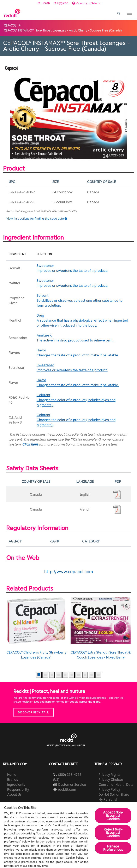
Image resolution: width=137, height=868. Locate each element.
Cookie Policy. (75, 858)
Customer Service (72, 784)
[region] (68, 835)
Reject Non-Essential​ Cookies (113, 833)
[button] (39, 675)
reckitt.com (67, 789)
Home (12, 775)
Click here (30, 444)
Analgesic (82, 338)
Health (43, 3)
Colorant (82, 400)
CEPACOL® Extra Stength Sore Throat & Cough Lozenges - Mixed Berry (101, 628)
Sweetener (82, 268)
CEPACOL (10, 25)
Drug (82, 321)
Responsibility (18, 789)
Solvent (82, 301)
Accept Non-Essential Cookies (113, 816)
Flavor (82, 353)
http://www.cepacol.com (69, 572)
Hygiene (61, 3)
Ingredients (16, 784)
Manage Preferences (113, 848)
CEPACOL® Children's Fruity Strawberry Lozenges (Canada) (36, 628)
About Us (14, 794)
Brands (13, 780)
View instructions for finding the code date (37, 219)
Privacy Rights (109, 775)
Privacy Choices (111, 780)
